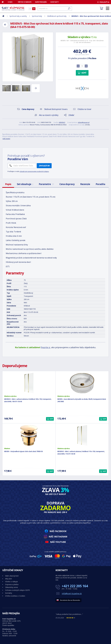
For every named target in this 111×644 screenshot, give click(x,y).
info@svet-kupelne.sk (72, 594)
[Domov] (4, 2)
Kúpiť (84, 73)
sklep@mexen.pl (84, 122)
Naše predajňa (41, 2)
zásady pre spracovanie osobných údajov (34, 171)
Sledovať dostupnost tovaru (56, 109)
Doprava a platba (12, 584)
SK (34, 9)
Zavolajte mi (44, 166)
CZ (30, 9)
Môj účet (9, 579)
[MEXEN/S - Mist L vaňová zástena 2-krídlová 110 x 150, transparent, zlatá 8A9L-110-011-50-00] (82, 435)
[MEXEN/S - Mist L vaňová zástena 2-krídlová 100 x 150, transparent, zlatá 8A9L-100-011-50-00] (29, 383)
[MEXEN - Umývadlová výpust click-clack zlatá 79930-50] (29, 435)
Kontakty (55, 2)
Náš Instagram (58, 537)
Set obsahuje (25, 184)
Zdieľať (71, 115)
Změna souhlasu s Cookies (15, 596)
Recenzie (85, 184)
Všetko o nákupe (25, 2)
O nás (10, 2)
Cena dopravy (67, 184)
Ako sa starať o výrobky (49, 115)
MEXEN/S (62, 122)
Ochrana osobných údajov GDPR (17, 590)
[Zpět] (5, 25)
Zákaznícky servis (12, 587)
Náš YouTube (58, 542)
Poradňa (100, 184)
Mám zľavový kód (12, 576)
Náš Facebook (58, 531)
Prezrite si (45, 347)
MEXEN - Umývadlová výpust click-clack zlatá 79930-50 (23, 451)
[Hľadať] (55, 8)
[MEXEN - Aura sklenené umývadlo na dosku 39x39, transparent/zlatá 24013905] (82, 383)
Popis (8, 184)
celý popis (6, 139)
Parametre (46, 184)
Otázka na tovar (84, 109)
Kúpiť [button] (51, 419)
